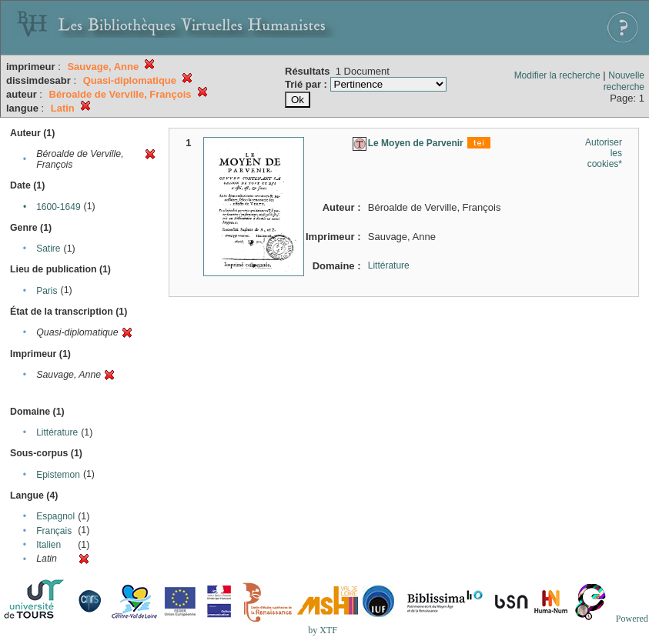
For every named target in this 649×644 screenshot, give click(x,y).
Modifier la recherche (557, 75)
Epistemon (58, 475)
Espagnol (55, 516)
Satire (48, 249)
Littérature (57, 432)
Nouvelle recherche (624, 81)
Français (54, 531)
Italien (49, 545)
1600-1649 (58, 207)
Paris (47, 291)
